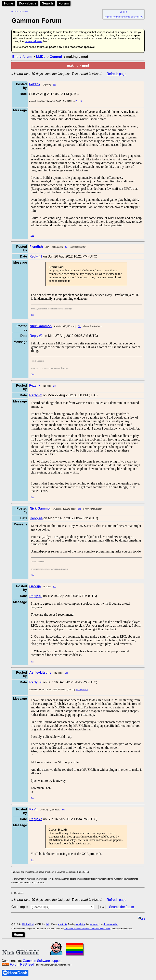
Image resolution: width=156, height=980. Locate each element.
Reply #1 (36, 256)
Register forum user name (117, 17)
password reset (33, 41)
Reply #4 (36, 518)
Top (32, 235)
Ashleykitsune (82, 690)
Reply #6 (36, 682)
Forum (64, 3)
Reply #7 (36, 819)
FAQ (141, 17)
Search (47, 3)
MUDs (41, 57)
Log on (123, 12)
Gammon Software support (42, 961)
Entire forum (22, 57)
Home (9, 3)
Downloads (28, 3)
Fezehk (79, 101)
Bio (54, 85)
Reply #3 (36, 395)
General (56, 57)
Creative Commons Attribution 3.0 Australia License (87, 929)
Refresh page (117, 74)
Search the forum (122, 907)
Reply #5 (36, 596)
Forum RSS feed (22, 964)
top (141, 918)
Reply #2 (36, 336)
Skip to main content (20, 11)
